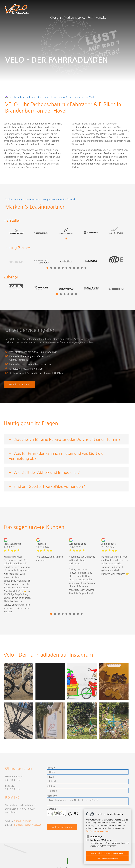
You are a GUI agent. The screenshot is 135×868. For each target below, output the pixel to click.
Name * (43, 768)
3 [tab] (47, 268)
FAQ (113, 10)
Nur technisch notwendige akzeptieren (107, 853)
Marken (92, 10)
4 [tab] (50, 268)
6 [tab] (58, 268)
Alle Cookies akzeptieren (107, 859)
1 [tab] (58, 238)
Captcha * (44, 809)
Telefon (42, 786)
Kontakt (124, 10)
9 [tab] (69, 268)
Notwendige (94, 837)
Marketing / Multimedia (100, 840)
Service (104, 10)
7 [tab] (62, 268)
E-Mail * (43, 777)
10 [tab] (73, 268)
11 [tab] (77, 268)
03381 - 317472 (23, 821)
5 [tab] (54, 268)
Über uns (79, 10)
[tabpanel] (33, 233)
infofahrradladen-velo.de (27, 825)
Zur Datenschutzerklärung (97, 831)
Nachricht (44, 796)
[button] (62, 815)
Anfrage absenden (53, 827)
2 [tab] (43, 268)
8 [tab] (66, 268)
